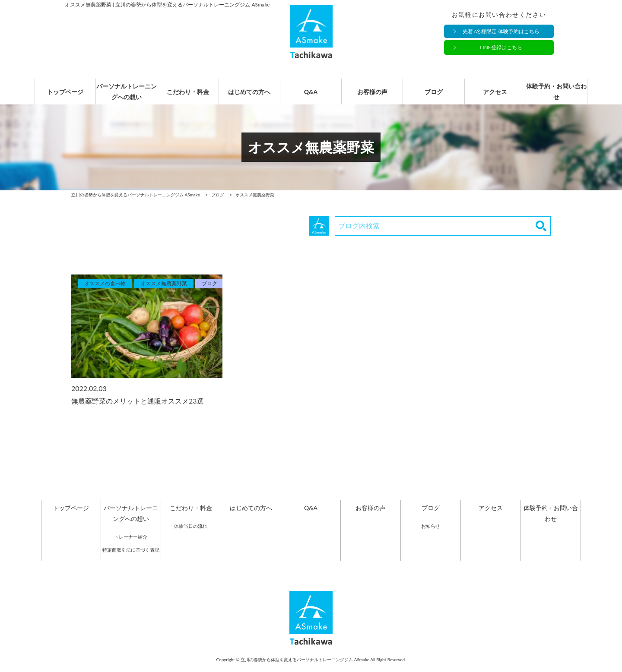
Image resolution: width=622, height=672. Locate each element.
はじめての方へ (249, 96)
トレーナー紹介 (131, 545)
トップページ (65, 96)
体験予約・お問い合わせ (556, 96)
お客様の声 (372, 96)
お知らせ (431, 535)
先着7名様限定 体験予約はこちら (501, 31)
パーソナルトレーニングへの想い (127, 96)
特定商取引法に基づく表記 (131, 558)
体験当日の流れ (191, 535)
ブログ (434, 96)
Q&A (311, 96)
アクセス (495, 96)
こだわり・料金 (188, 96)
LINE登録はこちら (501, 48)
